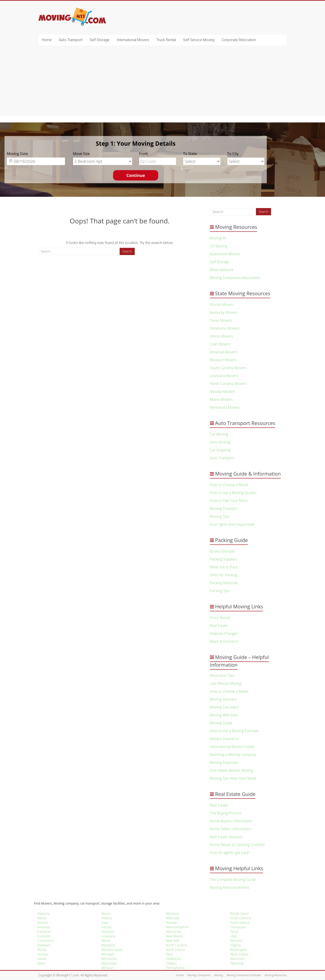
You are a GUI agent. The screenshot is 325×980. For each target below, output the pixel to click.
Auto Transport (71, 40)
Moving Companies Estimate (244, 975)
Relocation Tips (222, 675)
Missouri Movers (223, 360)
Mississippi (109, 963)
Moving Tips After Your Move (233, 778)
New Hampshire (177, 927)
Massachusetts (112, 950)
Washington (239, 950)
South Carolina (241, 918)
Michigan (108, 954)
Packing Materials (224, 583)
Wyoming (237, 963)
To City (233, 154)
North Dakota (175, 950)
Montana (172, 913)
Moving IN (218, 238)
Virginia (235, 945)
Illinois (106, 913)
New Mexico (174, 936)
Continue (136, 175)
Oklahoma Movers (225, 328)
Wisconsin (237, 959)
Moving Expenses (224, 762)
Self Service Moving (199, 40)
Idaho (41, 963)
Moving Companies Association (235, 278)
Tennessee (238, 927)
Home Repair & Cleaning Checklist (237, 845)
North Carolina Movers (228, 384)
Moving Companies (199, 975)
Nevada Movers (222, 392)
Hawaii (42, 959)
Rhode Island (239, 913)
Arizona (43, 923)
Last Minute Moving (226, 683)
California (44, 932)
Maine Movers (221, 399)
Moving (219, 975)
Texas (234, 932)
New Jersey (174, 932)
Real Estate (219, 626)
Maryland (108, 945)
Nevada (171, 923)
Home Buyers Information (231, 821)
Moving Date (17, 154)
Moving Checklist (223, 509)
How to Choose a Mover (229, 485)
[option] (136, 163)
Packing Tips (220, 591)
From (143, 154)
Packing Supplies (223, 559)
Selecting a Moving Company (233, 755)
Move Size (81, 154)
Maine (106, 941)
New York (173, 941)
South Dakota (240, 923)
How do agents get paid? (230, 853)
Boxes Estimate (222, 551)
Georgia (43, 954)
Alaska (42, 918)
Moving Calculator (224, 707)
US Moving (218, 246)
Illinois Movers (221, 336)
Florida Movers (222, 305)
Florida (42, 950)
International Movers (133, 40)
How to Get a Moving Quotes (233, 493)
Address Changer (224, 633)
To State (190, 154)
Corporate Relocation (239, 40)
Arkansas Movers (224, 352)
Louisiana (108, 936)
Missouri (108, 968)
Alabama (43, 913)
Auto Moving (220, 442)
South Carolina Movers (228, 368)
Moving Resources (276, 975)
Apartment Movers (225, 254)
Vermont (236, 941)
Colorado (44, 936)
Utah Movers (220, 344)
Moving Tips (219, 516)
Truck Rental (166, 40)
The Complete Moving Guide (233, 879)
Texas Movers (221, 320)
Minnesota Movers (225, 407)
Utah (234, 936)
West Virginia (239, 954)
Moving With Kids (224, 715)
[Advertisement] (162, 82)
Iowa (105, 923)
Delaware (44, 945)
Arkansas (44, 927)
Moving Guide (221, 723)
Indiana (107, 918)
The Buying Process (226, 813)
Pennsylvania (175, 968)
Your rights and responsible (232, 524)
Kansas (107, 927)
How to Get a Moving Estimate (234, 731)
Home (47, 40)
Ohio (169, 954)
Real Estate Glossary (226, 837)
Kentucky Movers (224, 312)
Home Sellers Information (231, 829)
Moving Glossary (223, 699)
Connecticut (46, 941)
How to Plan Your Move (229, 501)
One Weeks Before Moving (231, 770)
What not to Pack (224, 567)
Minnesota (109, 959)
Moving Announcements (230, 887)
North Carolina (176, 945)
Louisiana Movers (224, 376)
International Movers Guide (232, 747)
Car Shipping (220, 450)
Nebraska (173, 918)
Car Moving (219, 434)
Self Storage (100, 40)
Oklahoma (173, 959)
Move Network (222, 270)
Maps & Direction (224, 641)
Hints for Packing (224, 575)
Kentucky (108, 932)
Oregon (171, 963)
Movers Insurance (224, 739)
